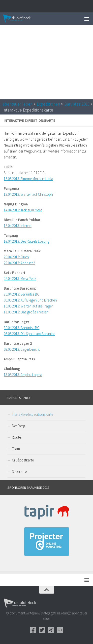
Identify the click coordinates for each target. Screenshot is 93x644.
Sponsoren (20, 472)
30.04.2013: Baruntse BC (22, 328)
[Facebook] (33, 630)
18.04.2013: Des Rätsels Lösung (27, 241)
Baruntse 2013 (77, 104)
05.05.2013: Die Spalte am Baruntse (29, 334)
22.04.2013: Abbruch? (19, 263)
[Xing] (51, 630)
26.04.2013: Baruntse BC (22, 294)
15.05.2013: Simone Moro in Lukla (28, 179)
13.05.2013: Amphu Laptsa (23, 375)
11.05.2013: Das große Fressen (26, 312)
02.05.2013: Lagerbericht (22, 349)
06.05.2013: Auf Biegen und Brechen (30, 300)
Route (16, 437)
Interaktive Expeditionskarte (32, 414)
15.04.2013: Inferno (18, 226)
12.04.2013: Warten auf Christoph (28, 194)
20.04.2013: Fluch (16, 257)
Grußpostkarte (23, 460)
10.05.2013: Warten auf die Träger (28, 306)
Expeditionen (48, 104)
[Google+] (60, 630)
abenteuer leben (17, 104)
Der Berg (18, 426)
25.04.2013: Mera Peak (20, 279)
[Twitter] (42, 630)
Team (16, 449)
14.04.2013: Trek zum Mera (23, 210)
